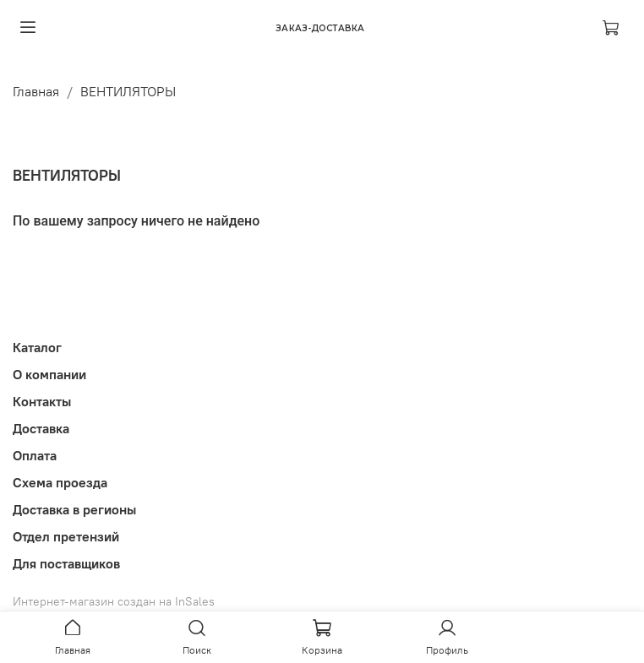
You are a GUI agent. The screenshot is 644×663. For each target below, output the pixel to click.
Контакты (42, 401)
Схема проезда (60, 482)
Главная (36, 91)
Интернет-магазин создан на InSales (114, 601)
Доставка (41, 428)
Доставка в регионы (74, 509)
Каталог (37, 347)
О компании (49, 374)
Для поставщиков (66, 563)
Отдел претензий (66, 536)
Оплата (35, 455)
